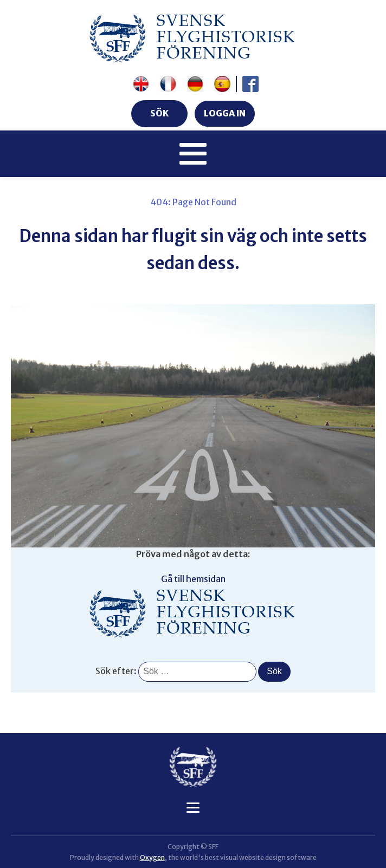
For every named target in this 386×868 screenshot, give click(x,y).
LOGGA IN (225, 113)
